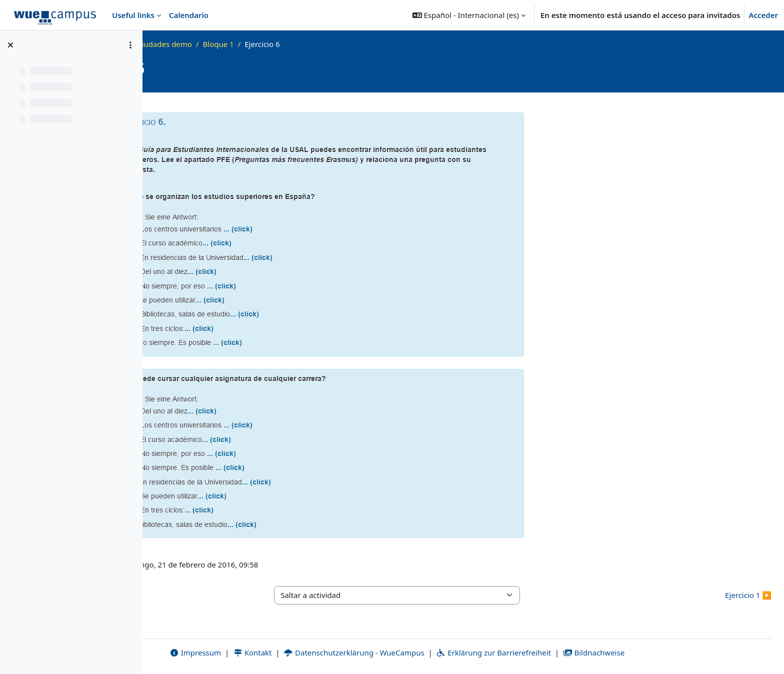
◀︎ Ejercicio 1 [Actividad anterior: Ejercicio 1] (178, 595)
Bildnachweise (660, 652)
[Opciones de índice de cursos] (130, 45)
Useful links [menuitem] (133, 15)
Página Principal (201, 44)
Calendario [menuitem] (189, 15)
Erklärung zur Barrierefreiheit (560, 652)
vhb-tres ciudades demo (282, 44)
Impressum (261, 652)
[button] (469, 15)
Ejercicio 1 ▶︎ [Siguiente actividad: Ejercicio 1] (748, 595)
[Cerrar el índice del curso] (10, 45)
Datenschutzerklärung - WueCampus (420, 652)
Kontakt (318, 652)
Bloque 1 (350, 44)
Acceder (763, 15)
